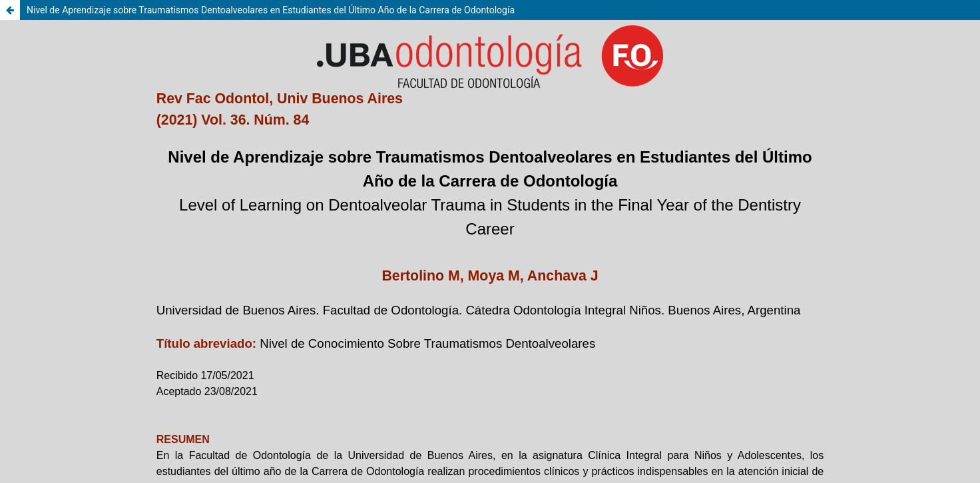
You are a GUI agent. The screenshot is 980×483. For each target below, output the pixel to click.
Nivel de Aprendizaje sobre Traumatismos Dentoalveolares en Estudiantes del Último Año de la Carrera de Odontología (271, 10)
